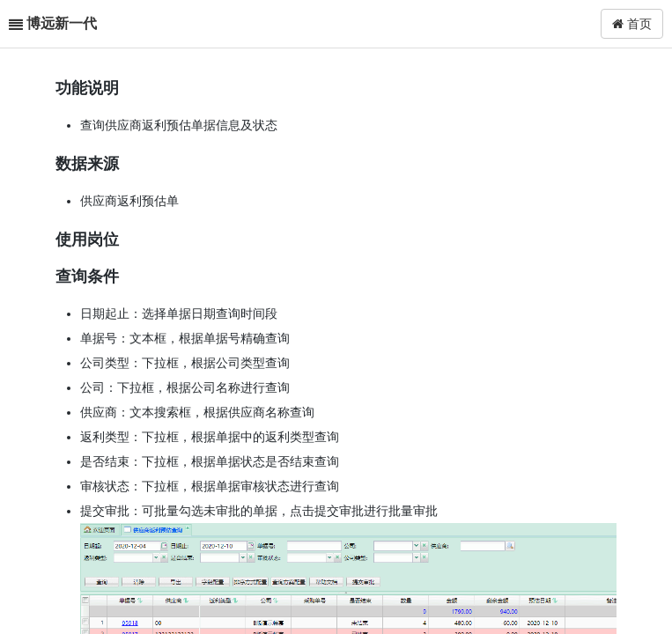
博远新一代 (62, 23)
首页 (632, 24)
